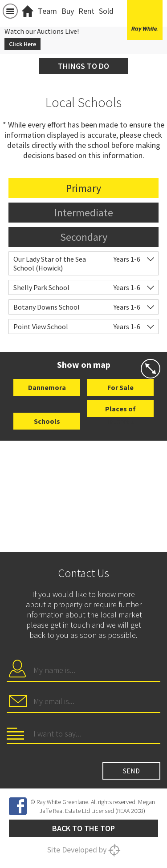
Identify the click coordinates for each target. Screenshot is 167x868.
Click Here (22, 44)
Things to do (83, 66)
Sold (106, 11)
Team (47, 11)
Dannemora (47, 387)
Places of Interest (120, 411)
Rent (86, 11)
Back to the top (83, 828)
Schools (47, 421)
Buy (68, 11)
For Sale (120, 387)
